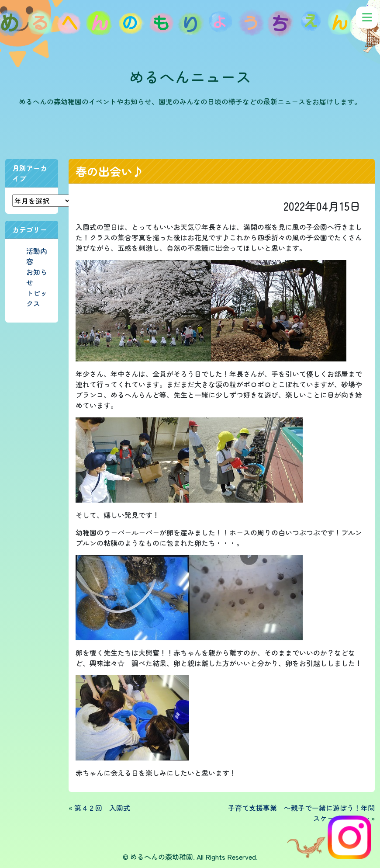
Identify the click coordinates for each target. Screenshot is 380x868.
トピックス (37, 298)
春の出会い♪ (110, 171)
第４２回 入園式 (102, 808)
